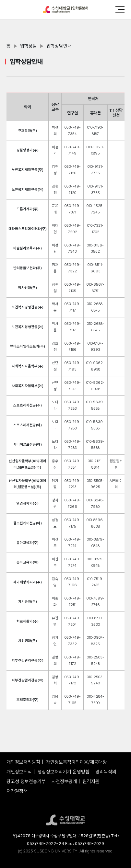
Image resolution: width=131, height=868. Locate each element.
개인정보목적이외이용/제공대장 (76, 762)
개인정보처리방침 (23, 762)
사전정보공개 (64, 782)
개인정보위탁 (19, 772)
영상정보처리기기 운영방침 (64, 772)
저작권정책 (17, 791)
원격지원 (91, 782)
